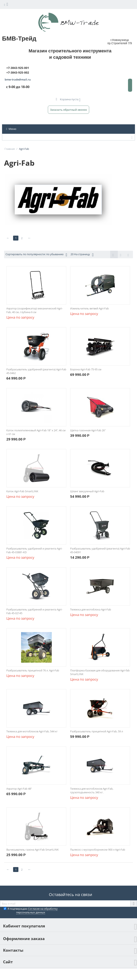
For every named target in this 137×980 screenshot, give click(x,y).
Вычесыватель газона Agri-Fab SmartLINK (33, 850)
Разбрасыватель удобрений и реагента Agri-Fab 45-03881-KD (34, 550)
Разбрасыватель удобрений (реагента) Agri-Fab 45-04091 (100, 550)
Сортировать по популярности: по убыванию (36, 255)
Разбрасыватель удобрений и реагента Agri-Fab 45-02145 (34, 611)
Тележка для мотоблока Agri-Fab (91, 609)
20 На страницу (82, 255)
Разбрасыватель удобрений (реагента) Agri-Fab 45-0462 (36, 371)
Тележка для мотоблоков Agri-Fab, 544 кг (32, 731)
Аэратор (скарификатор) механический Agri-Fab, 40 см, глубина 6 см (34, 310)
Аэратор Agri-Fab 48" (19, 789)
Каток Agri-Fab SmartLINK (22, 491)
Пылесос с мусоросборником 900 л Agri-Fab (98, 850)
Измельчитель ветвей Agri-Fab (89, 308)
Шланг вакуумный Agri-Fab (87, 491)
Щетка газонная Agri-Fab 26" (88, 430)
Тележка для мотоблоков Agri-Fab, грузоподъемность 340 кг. (92, 790)
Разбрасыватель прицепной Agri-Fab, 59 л (97, 731)
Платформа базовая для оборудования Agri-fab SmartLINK (100, 672)
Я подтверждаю (31, 910)
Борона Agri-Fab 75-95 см (86, 369)
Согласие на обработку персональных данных (37, 910)
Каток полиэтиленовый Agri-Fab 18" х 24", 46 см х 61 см (36, 432)
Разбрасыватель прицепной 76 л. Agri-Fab (33, 670)
